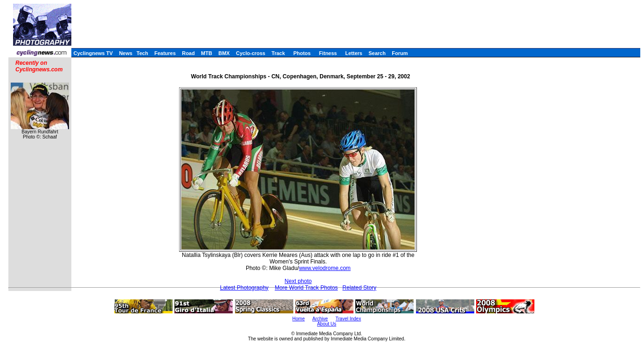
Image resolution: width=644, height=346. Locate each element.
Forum (400, 53)
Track (278, 53)
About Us (327, 324)
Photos (302, 53)
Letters (354, 53)
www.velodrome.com (325, 268)
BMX (224, 53)
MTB (207, 53)
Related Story (359, 288)
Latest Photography (244, 288)
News (126, 53)
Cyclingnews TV (93, 53)
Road (188, 53)
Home (299, 319)
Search (377, 53)
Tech (142, 53)
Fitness (328, 53)
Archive (320, 319)
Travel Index (349, 319)
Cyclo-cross (251, 53)
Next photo (298, 281)
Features (165, 53)
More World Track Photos (306, 288)
